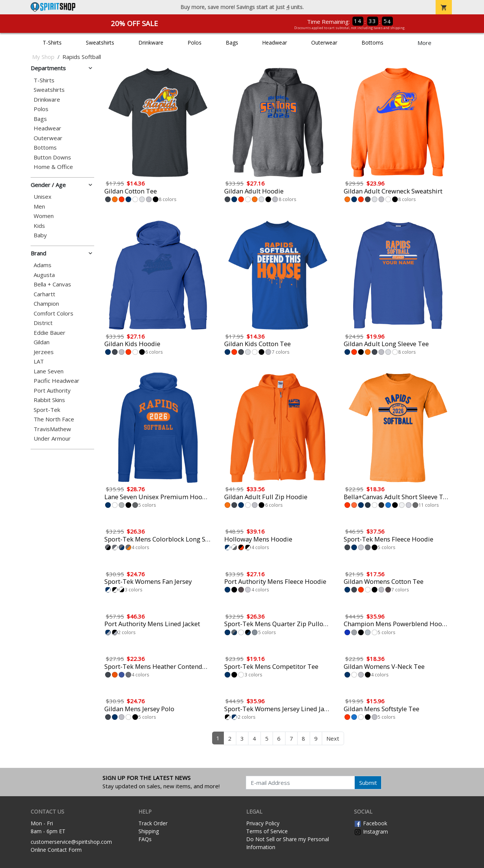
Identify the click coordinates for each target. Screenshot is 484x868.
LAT (39, 361)
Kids (39, 226)
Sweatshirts (100, 43)
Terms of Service (267, 831)
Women (44, 216)
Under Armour (52, 439)
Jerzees (44, 352)
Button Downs (52, 157)
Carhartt (44, 294)
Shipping (149, 831)
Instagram (371, 832)
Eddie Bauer (50, 333)
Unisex (43, 197)
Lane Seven (49, 371)
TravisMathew (52, 429)
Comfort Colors (54, 313)
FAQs (145, 839)
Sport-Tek (47, 410)
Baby (40, 235)
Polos (195, 43)
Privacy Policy (263, 823)
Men (39, 207)
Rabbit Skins (49, 400)
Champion (46, 304)
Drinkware (151, 43)
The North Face (54, 419)
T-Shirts (52, 43)
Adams (43, 265)
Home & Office (53, 167)
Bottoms (372, 43)
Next (333, 738)
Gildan (42, 342)
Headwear (275, 43)
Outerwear (324, 43)
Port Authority (52, 391)
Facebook (371, 823)
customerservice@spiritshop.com (71, 842)
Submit (368, 783)
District (43, 323)
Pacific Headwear (57, 381)
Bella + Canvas (52, 284)
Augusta (44, 275)
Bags (232, 43)
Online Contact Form (56, 850)
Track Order (153, 823)
